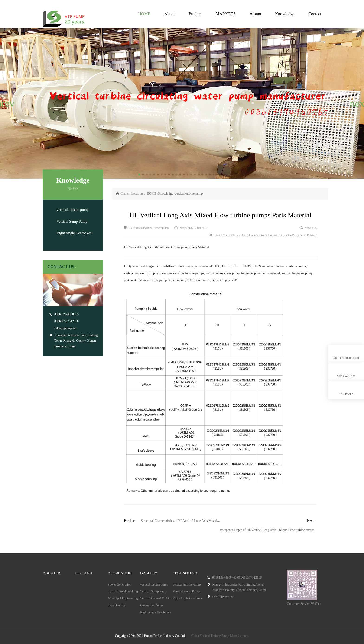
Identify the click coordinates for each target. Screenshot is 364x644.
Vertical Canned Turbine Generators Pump (156, 602)
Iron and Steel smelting (123, 591)
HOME (144, 14)
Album (255, 14)
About (170, 14)
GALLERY (149, 573)
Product (195, 14)
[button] (5, 103)
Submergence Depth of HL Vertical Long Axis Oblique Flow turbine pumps (265, 530)
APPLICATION (120, 573)
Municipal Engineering (123, 598)
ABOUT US (52, 573)
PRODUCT (84, 573)
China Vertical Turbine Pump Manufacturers (220, 636)
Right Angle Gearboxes (74, 233)
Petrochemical (117, 605)
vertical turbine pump (73, 210)
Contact (315, 14)
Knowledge (285, 14)
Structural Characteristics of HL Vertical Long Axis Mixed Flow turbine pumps (192, 521)
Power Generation (119, 584)
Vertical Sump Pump (72, 221)
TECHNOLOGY (185, 573)
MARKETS (226, 14)
